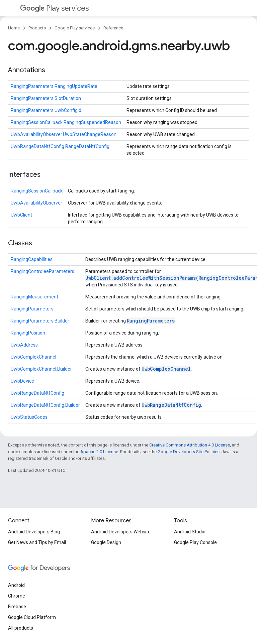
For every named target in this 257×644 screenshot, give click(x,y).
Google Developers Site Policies (189, 452)
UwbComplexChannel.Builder (41, 369)
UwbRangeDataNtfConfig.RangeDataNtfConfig (60, 146)
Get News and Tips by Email (37, 542)
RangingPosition (28, 333)
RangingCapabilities (32, 259)
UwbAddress (24, 345)
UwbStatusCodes (29, 417)
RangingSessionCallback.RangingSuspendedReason (66, 122)
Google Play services (75, 28)
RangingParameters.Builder (40, 321)
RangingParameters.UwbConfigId (46, 110)
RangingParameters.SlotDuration (46, 98)
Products (37, 28)
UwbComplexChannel (33, 357)
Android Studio (190, 532)
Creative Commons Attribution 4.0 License (190, 445)
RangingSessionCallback (37, 191)
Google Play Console (195, 542)
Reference (113, 28)
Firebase (17, 607)
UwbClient (21, 215)
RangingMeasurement (34, 297)
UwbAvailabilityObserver (36, 203)
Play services (54, 8)
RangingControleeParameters (42, 271)
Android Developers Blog (34, 532)
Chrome (17, 596)
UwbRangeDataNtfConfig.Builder (45, 405)
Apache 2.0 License (99, 452)
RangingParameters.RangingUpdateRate (54, 86)
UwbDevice (22, 381)
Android (16, 585)
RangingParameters (32, 309)
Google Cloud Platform (32, 617)
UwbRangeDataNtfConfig (37, 393)
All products (21, 628)
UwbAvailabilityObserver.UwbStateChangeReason (64, 134)
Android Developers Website (121, 532)
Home (14, 28)
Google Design (106, 542)
